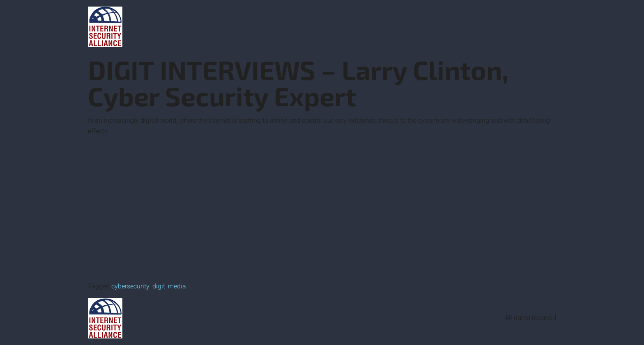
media (177, 286)
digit (159, 286)
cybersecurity (130, 286)
